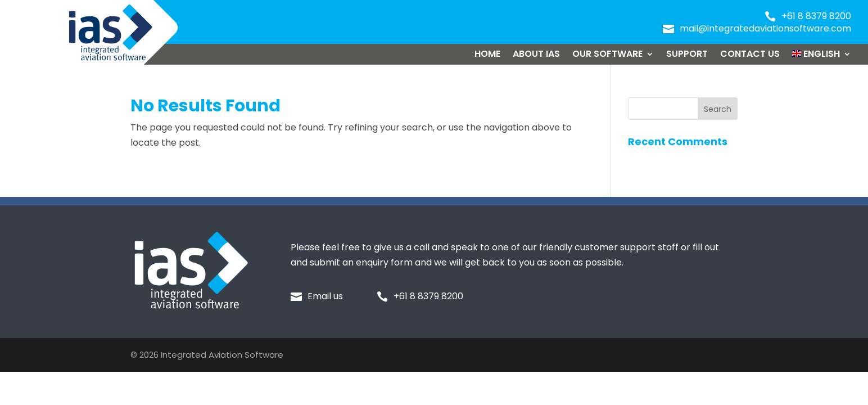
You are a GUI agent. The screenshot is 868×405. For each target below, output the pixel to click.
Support (687, 55)
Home (487, 55)
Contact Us (750, 55)
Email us (325, 296)
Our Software (607, 55)
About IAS (536, 55)
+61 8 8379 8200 (816, 16)
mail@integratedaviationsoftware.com (765, 28)
